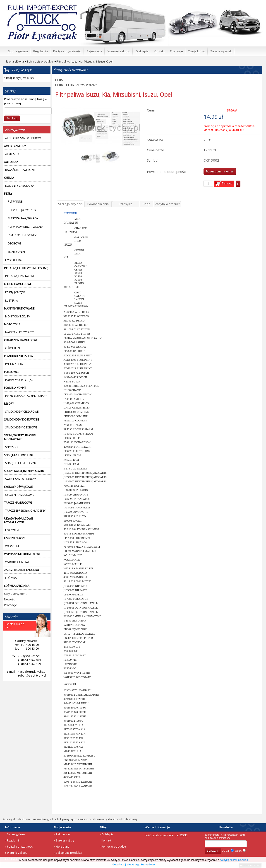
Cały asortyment (15, 594)
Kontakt (106, 840)
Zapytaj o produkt (167, 204)
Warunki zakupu (17, 853)
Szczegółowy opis (70, 204)
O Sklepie (107, 834)
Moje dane (62, 847)
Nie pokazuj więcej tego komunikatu (133, 864)
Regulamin (14, 840)
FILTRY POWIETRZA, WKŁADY (26, 227)
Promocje (11, 605)
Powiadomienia (98, 204)
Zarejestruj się (65, 840)
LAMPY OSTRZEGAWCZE (23, 235)
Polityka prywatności (20, 847)
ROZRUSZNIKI (16, 252)
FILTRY (59, 80)
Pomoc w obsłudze (114, 847)
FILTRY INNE (15, 202)
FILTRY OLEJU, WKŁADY (22, 210)
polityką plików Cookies (234, 860)
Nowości (10, 599)
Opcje (146, 204)
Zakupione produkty (69, 853)
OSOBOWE (14, 243)
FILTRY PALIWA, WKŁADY (81, 85)
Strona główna (16, 834)
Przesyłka (126, 204)
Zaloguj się (63, 834)
